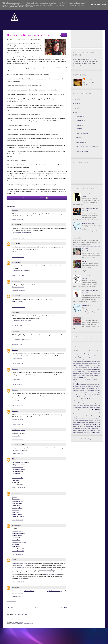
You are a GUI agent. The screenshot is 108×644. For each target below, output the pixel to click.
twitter (74, 433)
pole (86, 407)
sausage (99, 412)
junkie (74, 391)
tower (75, 430)
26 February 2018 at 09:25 (19, 488)
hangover (89, 384)
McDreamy (86, 397)
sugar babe (98, 418)
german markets (81, 380)
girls (91, 380)
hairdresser (98, 382)
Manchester (79, 397)
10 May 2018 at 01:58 (18, 520)
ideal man (98, 387)
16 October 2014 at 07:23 (18, 257)
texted (99, 422)
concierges (96, 367)
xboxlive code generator (19, 430)
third (74, 428)
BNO (94, 357)
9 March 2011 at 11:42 (18, 219)
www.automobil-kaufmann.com (21, 339)
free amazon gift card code (20, 450)
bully (90, 361)
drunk (74, 374)
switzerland (98, 420)
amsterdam (75, 353)
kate (81, 391)
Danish (80, 369)
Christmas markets (89, 365)
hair (91, 382)
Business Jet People (18, 419)
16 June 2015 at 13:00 (18, 453)
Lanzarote (75, 393)
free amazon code (17, 444)
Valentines (78, 433)
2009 (77, 113)
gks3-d (14, 251)
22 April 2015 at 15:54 (18, 385)
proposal (83, 410)
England (94, 374)
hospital (84, 387)
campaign (94, 361)
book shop (79, 359)
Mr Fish (89, 399)
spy (86, 418)
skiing (92, 416)
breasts (99, 359)
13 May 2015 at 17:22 (18, 424)
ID (95, 387)
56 (13, 559)
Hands (76, 384)
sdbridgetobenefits (18, 301)
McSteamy (91, 397)
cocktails (98, 365)
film (92, 376)
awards (96, 353)
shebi (14, 587)
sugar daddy (76, 420)
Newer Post (10, 607)
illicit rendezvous (77, 389)
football (93, 378)
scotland (79, 414)
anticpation (81, 353)
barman (79, 355)
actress (81, 351)
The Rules (80, 426)
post (95, 407)
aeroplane (86, 351)
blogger (75, 357)
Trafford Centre (82, 430)
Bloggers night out (82, 357)
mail (97, 395)
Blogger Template (15, 623)
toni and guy (97, 428)
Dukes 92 (79, 374)
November (80, 121)
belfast (89, 355)
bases (83, 355)
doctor (99, 371)
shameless (96, 414)
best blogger (94, 355)
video (82, 433)
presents (75, 410)
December (80, 116)
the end (87, 424)
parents (75, 405)
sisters (89, 416)
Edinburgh (87, 374)
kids (83, 391)
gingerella (87, 380)
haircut (93, 382)
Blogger (90, 439)
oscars (93, 403)
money (99, 397)
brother (75, 361)
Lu (82, 395)
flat (78, 378)
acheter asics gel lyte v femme (47, 570)
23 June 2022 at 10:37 (18, 596)
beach (86, 355)
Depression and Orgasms (88, 223)
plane (99, 405)
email (91, 374)
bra (86, 359)
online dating (35, 198)
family (88, 376)
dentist (79, 371)
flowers (89, 378)
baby (99, 353)
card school (79, 363)
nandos (95, 401)
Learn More (96, 5)
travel (88, 430)
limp (89, 393)
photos (92, 405)
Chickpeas (79, 138)
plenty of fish (82, 407)
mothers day (76, 399)
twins (99, 430)
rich (80, 412)
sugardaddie (81, 420)
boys (83, 359)
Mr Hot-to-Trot (95, 399)
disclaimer (94, 371)
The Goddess (94, 424)
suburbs (93, 418)
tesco (96, 422)
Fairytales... (80, 129)
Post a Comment (11, 601)
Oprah (84, 403)
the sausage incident (89, 426)
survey (94, 420)
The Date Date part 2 (87, 318)
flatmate (81, 378)
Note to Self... (77, 238)
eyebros (99, 374)
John (13, 459)
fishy (75, 378)
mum (91, 401)
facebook (75, 376)
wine (92, 433)
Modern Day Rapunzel (83, 151)
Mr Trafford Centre (83, 401)
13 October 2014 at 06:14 (18, 238)
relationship (76, 412)
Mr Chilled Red (83, 399)
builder (87, 361)
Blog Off (84, 261)
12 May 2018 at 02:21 (18, 554)
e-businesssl (16, 379)
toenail (82, 428)
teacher (84, 422)
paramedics (98, 403)
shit (100, 414)
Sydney (75, 422)
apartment (86, 353)
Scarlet (75, 414)
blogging (90, 357)
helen (99, 384)
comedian (75, 367)
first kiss (98, 376)
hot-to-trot (88, 387)
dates (94, 369)
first (95, 376)
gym (88, 382)
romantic (88, 412)
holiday (75, 387)
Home (37, 607)
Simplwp (22, 622)
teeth (87, 422)
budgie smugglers (81, 361)
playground (75, 407)
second (87, 414)
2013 (77, 99)
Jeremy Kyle (85, 389)
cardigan (84, 363)
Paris (78, 405)
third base (78, 428)
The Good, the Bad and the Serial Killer (28, 35)
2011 (77, 104)
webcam (89, 433)
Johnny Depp (94, 389)
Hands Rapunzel (83, 384)
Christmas (80, 365)
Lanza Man (97, 391)
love (99, 393)
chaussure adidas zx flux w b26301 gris (23, 563)
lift (87, 393)
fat (90, 376)
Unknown (15, 243)
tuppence (92, 430)
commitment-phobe (82, 367)
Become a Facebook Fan (87, 39)
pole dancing (90, 407)
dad (77, 369)
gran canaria (81, 382)
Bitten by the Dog (87, 305)
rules (95, 412)
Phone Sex (15, 210)
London (96, 393)
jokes (99, 389)
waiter (85, 433)
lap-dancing (80, 393)
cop (100, 367)
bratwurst (89, 359)
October (79, 125)
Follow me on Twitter (87, 34)
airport (90, 351)
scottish (83, 414)
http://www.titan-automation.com (22, 233)
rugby (92, 412)
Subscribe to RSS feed (87, 44)
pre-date (98, 407)
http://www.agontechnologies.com (22, 270)
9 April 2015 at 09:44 (17, 345)
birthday (99, 355)
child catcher (28, 198)
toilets (92, 428)
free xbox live (16, 436)
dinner (83, 371)
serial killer (41, 198)
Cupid (74, 369)
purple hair (89, 410)
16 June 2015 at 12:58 (18, 439)
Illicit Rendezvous (81, 142)
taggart (79, 422)
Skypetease (85, 249)
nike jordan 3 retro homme (52, 574)
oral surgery (89, 403)
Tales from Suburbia (82, 133)
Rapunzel (88, 79)
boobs (74, 359)
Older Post (64, 607)
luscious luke (92, 395)
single (86, 416)
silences (82, 416)
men (95, 397)
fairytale (79, 376)
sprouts (83, 418)
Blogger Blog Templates (28, 623)
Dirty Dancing (88, 371)
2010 (77, 108)
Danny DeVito (85, 369)
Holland (79, 387)
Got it (104, 5)
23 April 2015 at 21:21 (18, 406)
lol (32, 198)
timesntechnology (17, 358)
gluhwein (95, 380)
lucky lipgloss (86, 395)
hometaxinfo (16, 400)
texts (79, 424)
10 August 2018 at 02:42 (18, 582)
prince (79, 410)
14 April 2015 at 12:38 (18, 363)
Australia (92, 353)
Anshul (22, 623)
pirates (96, 405)
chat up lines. (89, 363)
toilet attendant (87, 428)
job (90, 389)
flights (85, 378)
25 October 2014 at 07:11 (18, 276)
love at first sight (77, 395)
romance (83, 412)
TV (96, 430)
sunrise (90, 420)
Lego (84, 393)
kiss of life (87, 391)
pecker (82, 405)
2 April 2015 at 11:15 (17, 326)
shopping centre (77, 416)
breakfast (95, 359)
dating (98, 369)
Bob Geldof (98, 357)
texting (75, 424)
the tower (98, 426)
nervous (99, 401)
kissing (92, 391)
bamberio (75, 355)
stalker (89, 418)
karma (78, 391)
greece (86, 382)
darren (90, 369)
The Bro (83, 424)
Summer (86, 420)
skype (96, 416)
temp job (91, 422)
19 (64, 35)
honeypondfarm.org (18, 287)
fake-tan (84, 376)
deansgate (75, 371)
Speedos (79, 418)
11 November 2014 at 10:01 (19, 307)
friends (75, 380)
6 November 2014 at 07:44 (19, 290)
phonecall (87, 405)
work (95, 432)
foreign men (98, 378)
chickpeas (95, 363)
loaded (91, 393)
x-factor (98, 433)
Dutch (83, 374)
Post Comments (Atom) (21, 614)
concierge (90, 367)
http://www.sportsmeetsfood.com (22, 320)
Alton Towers (97, 351)
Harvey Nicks (94, 384)
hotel (92, 387)
